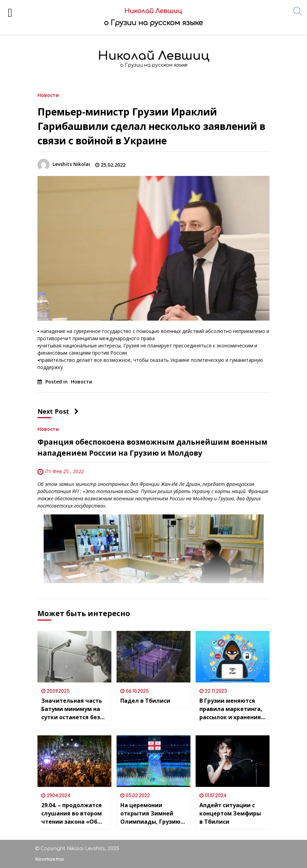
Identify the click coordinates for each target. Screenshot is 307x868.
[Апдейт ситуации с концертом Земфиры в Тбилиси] (233, 761)
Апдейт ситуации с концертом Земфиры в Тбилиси (230, 813)
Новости (48, 95)
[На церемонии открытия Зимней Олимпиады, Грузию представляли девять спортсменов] (153, 761)
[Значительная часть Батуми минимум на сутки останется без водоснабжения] (74, 657)
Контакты (50, 859)
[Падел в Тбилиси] (153, 657)
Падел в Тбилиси (145, 701)
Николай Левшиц (154, 56)
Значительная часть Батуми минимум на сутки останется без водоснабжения (72, 709)
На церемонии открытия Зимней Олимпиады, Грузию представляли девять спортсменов (153, 814)
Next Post (58, 411)
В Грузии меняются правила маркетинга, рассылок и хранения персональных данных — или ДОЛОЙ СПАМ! (232, 709)
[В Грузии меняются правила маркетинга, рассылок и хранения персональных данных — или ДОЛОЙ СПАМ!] (233, 657)
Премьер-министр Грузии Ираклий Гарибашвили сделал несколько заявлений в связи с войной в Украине (151, 126)
